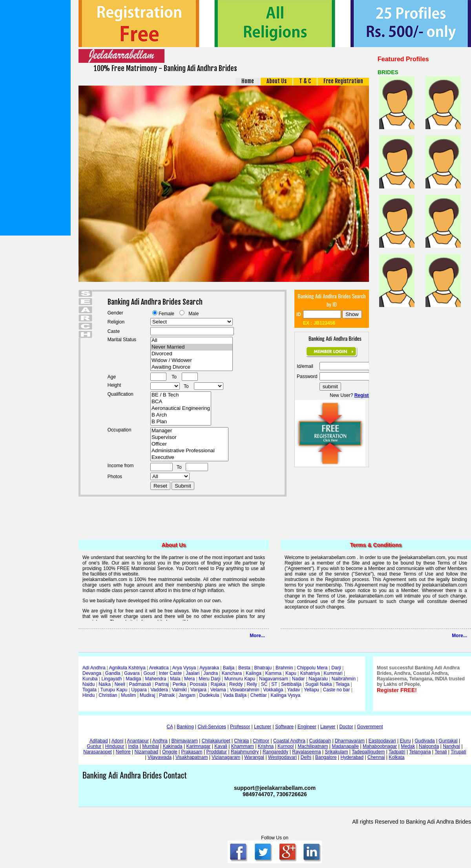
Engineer (307, 727)
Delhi (306, 757)
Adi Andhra (94, 668)
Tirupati (458, 752)
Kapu (291, 673)
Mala (175, 679)
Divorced (192, 354)
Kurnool (286, 746)
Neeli (120, 684)
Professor (240, 727)
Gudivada (424, 741)
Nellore (123, 752)
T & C (305, 81)
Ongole (170, 752)
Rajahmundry (245, 752)
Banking (185, 727)
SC (264, 684)
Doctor (346, 727)
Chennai (376, 757)
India (133, 746)
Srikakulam (336, 752)
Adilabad (99, 741)
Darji (336, 668)
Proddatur (216, 752)
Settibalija (291, 684)
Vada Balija (235, 695)
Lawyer (328, 727)
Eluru (405, 741)
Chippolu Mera (312, 668)
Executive (189, 458)
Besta (244, 668)
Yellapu (311, 690)
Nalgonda (429, 746)
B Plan (181, 422)
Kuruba (90, 679)
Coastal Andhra (289, 741)
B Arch (181, 415)
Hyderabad (352, 757)
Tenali (441, 752)
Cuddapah (320, 741)
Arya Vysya (184, 668)
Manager (189, 431)
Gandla (113, 673)
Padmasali (140, 684)
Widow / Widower (192, 361)
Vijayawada (160, 757)
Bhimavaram (185, 741)
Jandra (211, 673)
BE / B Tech (181, 395)
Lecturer (263, 727)
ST (274, 684)
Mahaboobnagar (380, 746)
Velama (218, 690)
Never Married (192, 347)
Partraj (162, 684)
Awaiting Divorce (192, 367)
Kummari (333, 673)
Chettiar (259, 695)
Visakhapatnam (192, 757)
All (192, 341)
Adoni (118, 741)
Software (284, 727)
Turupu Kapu (114, 690)
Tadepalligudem (368, 752)
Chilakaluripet (216, 741)
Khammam (243, 746)
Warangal (254, 757)
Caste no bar (337, 690)
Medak (408, 746)
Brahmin (284, 668)
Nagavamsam (274, 679)
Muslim (128, 695)
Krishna (266, 746)
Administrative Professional (189, 451)
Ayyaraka (209, 668)
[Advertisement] (35, 118)
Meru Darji (209, 679)
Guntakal (448, 741)
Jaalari (193, 673)
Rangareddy (275, 752)
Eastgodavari (382, 741)
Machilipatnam (313, 746)
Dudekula (209, 695)
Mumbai (151, 746)
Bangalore (326, 757)
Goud (149, 673)
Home (248, 81)
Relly (252, 684)
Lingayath (112, 679)
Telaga (342, 684)
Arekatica (159, 668)
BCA (181, 402)
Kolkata (396, 757)
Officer (189, 444)
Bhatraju (263, 668)
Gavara (132, 673)
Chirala (241, 741)
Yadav (293, 690)
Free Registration (343, 81)
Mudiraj (147, 695)
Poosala (198, 684)
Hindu (89, 695)
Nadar (298, 679)
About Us (277, 81)
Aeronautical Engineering (181, 408)
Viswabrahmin (244, 690)
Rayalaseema (306, 752)
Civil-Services (212, 727)
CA (170, 727)
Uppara (139, 690)
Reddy (236, 684)
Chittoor (261, 741)
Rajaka (218, 684)
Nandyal (451, 746)
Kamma (273, 673)
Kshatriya (310, 673)
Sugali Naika (319, 684)
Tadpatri (397, 752)
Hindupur (115, 746)
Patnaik (167, 695)
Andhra (160, 741)
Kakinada (173, 746)
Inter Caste (171, 673)
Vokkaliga (273, 690)
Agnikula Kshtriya (127, 668)
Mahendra (156, 679)
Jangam (187, 695)
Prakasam (192, 752)
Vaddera (159, 690)
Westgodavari (282, 757)
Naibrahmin (344, 679)
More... (257, 636)
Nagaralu (318, 679)
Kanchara (232, 673)
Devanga (92, 673)
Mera (189, 679)
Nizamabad (147, 752)
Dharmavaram (350, 741)
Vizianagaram (226, 757)
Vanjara (198, 690)
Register (364, 395)
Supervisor (189, 438)
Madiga (133, 679)
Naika (105, 684)
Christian (108, 695)
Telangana (420, 752)
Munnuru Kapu (240, 679)
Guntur (94, 746)
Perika (179, 684)
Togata (89, 690)
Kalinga (254, 673)
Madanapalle (345, 746)
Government (370, 727)
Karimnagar (198, 746)
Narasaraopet (98, 752)
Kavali (221, 746)
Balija (229, 668)
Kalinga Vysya (286, 695)
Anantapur (138, 741)
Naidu (89, 684)
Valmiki (179, 690)
